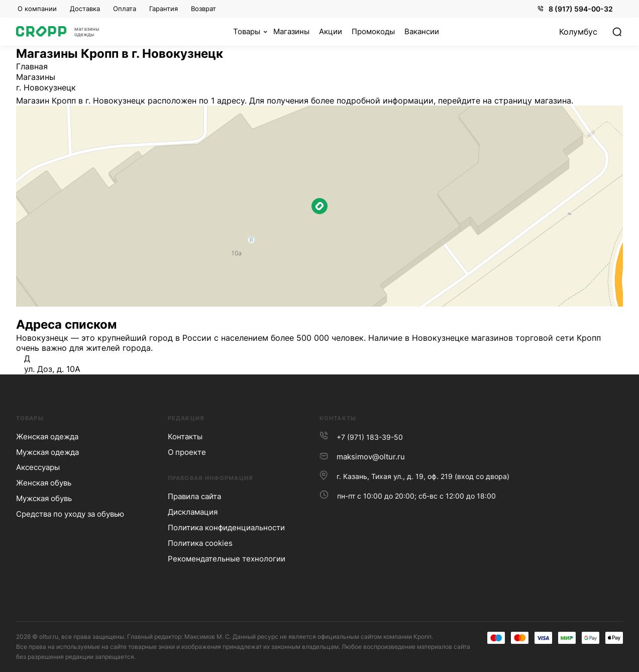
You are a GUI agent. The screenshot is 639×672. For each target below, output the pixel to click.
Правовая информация (210, 478)
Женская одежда (47, 437)
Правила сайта (194, 496)
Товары (30, 418)
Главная (32, 66)
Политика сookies (200, 543)
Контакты (185, 437)
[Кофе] (250, 32)
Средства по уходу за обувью (70, 514)
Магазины (36, 77)
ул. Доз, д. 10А (52, 369)
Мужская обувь (44, 498)
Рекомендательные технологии (227, 559)
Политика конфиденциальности (226, 527)
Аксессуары (38, 467)
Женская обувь (44, 483)
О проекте (187, 452)
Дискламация (193, 512)
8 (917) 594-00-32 (575, 9)
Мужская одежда (47, 452)
